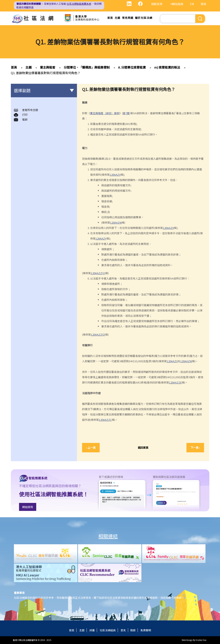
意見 (123, 630)
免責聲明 (146, 630)
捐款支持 (157, 4)
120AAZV (115, 175)
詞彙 (92, 630)
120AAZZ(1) (98, 273)
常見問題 (128, 18)
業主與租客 (48, 67)
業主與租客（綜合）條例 (105, 113)
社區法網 (40, 18)
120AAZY (101, 238)
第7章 (126, 113)
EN (192, 4)
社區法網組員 (108, 630)
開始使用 (28, 507)
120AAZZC (105, 420)
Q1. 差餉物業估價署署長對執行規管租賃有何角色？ (46, 73)
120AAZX (168, 228)
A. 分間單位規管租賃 (132, 67)
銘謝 (133, 630)
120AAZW (116, 222)
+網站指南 (177, 4)
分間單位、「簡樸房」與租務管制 (87, 67)
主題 (117, 18)
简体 (203, 4)
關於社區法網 (144, 18)
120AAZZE (175, 382)
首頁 (110, 18)
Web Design (187, 640)
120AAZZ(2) (98, 334)
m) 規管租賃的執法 (167, 67)
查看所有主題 (30, 110)
